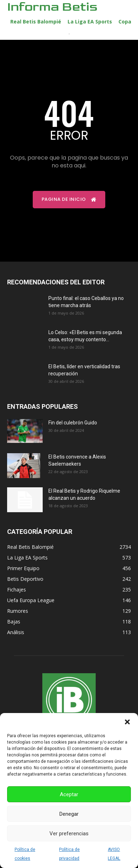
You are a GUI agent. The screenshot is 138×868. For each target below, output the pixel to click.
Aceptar (69, 794)
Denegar (69, 814)
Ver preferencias (69, 834)
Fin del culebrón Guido (73, 423)
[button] (127, 722)
